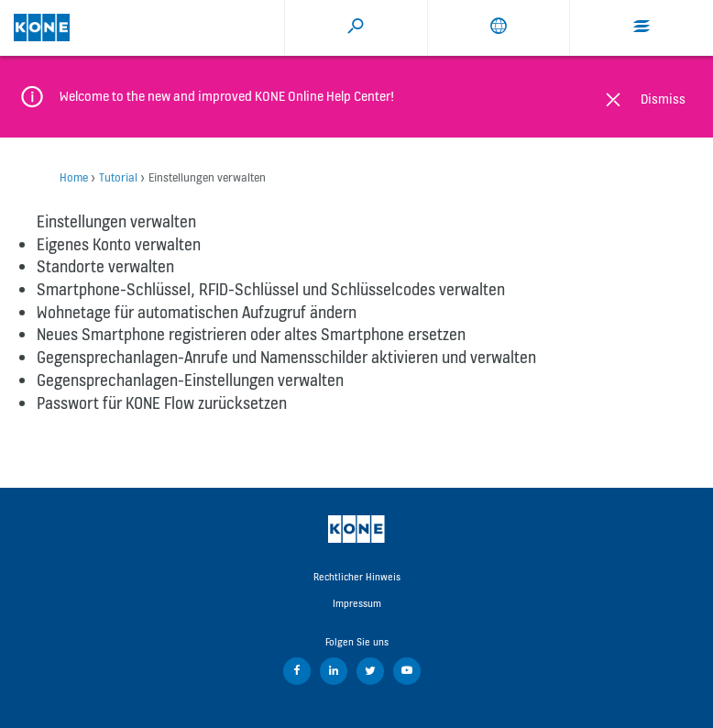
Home (74, 177)
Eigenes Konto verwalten (119, 244)
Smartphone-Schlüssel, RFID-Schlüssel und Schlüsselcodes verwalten (271, 289)
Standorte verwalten (105, 266)
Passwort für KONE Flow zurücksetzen (162, 403)
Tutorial (118, 177)
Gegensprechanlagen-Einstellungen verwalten (190, 380)
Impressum (357, 603)
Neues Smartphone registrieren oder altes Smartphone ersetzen (251, 334)
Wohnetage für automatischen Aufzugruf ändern (197, 312)
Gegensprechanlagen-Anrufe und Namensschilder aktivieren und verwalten (286, 357)
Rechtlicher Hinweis (357, 577)
